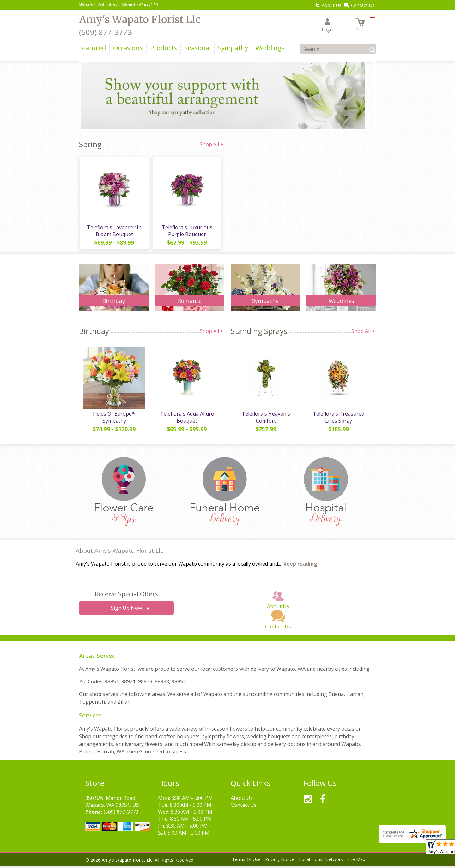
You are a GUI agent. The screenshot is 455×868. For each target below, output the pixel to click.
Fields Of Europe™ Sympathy (114, 419)
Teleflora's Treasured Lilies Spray (338, 419)
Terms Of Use (246, 862)
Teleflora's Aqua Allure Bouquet (186, 419)
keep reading (300, 566)
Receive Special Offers (126, 596)
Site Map (356, 862)
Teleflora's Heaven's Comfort (266, 419)
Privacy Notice (280, 862)
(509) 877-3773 (106, 32)
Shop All (212, 144)
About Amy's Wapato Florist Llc (119, 553)
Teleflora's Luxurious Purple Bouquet (186, 232)
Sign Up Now (126, 610)
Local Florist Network (321, 862)
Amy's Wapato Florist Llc (140, 20)
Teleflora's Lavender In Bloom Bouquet (114, 232)
